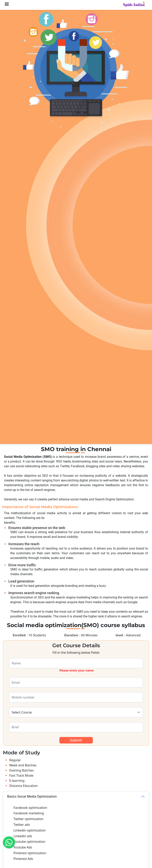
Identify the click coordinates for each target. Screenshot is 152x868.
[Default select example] (76, 712)
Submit (76, 740)
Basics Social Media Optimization (32, 796)
